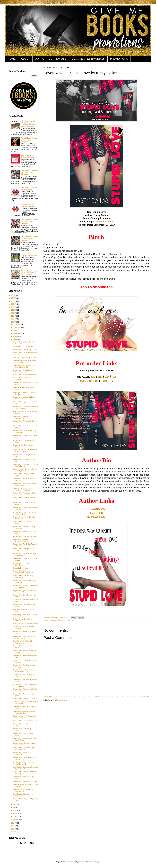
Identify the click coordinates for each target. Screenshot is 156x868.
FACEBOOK (96, 509)
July (15, 339)
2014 (13, 829)
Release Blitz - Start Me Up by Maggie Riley (23, 577)
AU (114, 377)
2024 (13, 301)
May (15, 807)
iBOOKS (107, 381)
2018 (13, 319)
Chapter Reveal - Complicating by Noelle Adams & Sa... (24, 671)
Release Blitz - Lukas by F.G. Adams (25, 536)
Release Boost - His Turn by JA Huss (25, 624)
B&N (83, 381)
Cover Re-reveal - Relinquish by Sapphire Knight (23, 642)
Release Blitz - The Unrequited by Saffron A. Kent (24, 637)
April (15, 810)
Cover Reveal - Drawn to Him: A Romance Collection (23, 540)
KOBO (94, 381)
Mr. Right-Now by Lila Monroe (23, 347)
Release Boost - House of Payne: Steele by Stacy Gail (29, 140)
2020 (13, 313)
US (93, 377)
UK (100, 377)
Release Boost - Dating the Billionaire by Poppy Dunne (25, 586)
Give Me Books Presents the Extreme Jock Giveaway (30, 172)
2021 (13, 310)
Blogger (97, 862)
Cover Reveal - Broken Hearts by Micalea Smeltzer (24, 712)
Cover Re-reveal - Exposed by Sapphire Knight (23, 790)
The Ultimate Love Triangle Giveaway (27, 205)
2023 (13, 304)
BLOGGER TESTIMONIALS (88, 59)
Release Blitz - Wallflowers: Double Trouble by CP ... (24, 484)
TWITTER (96, 513)
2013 (13, 832)
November (17, 327)
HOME (12, 59)
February (16, 816)
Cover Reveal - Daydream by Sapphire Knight (23, 417)
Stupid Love (70, 621)
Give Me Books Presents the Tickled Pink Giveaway (30, 222)
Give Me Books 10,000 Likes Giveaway (29, 188)
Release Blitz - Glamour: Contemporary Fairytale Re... (23, 572)
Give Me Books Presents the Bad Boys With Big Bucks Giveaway (30, 273)
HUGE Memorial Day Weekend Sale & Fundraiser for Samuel (29, 123)
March (15, 813)
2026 (13, 295)
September (17, 333)
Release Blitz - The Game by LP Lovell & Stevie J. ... (24, 763)
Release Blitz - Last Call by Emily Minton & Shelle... (24, 398)
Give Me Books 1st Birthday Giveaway (28, 156)
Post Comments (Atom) (61, 700)
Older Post (145, 696)
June (15, 804)
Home (97, 696)
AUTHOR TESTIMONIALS (51, 59)
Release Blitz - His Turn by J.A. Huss (25, 721)
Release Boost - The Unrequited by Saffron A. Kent (25, 513)
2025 (13, 298)
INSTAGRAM (96, 517)
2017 (13, 322)
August (16, 336)
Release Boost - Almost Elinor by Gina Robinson (24, 518)
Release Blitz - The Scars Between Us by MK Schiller (24, 591)
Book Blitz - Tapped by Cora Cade (24, 358)
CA (107, 377)
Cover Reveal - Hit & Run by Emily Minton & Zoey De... (24, 707)
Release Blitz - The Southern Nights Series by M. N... (25, 554)
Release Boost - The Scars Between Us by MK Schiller (25, 451)
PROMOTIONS (119, 59)
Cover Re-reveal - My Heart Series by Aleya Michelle (24, 361)
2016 (13, 823)
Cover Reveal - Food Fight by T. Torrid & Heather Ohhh (23, 366)
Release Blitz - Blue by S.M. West (24, 699)
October (16, 331)
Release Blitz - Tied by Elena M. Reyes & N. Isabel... (23, 371)
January (16, 819)
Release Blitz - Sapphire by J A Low (25, 350)
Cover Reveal (53, 621)
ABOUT (25, 59)
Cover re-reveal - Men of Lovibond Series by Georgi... (24, 470)
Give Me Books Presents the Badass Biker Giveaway (30, 239)
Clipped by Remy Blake (21, 568)
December (17, 325)
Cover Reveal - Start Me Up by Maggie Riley (23, 795)
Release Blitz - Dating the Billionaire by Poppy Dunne (25, 685)
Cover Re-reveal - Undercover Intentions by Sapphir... (23, 489)
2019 (13, 316)
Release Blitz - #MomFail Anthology (25, 375)
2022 (13, 307)
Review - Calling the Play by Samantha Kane (29, 255)
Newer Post (48, 696)
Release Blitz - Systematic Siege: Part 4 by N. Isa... (24, 749)
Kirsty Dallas (62, 621)
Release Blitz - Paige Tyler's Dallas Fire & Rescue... (24, 494)
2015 (13, 826)
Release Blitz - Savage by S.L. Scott (25, 781)
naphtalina (82, 862)
